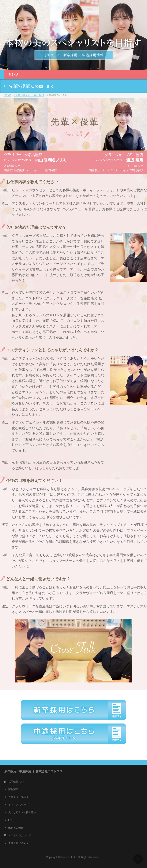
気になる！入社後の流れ (22, 812)
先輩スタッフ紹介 (18, 797)
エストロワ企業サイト (21, 843)
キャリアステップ (18, 805)
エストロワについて (20, 835)
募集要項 (13, 790)
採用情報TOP (16, 782)
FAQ (11, 820)
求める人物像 (16, 828)
